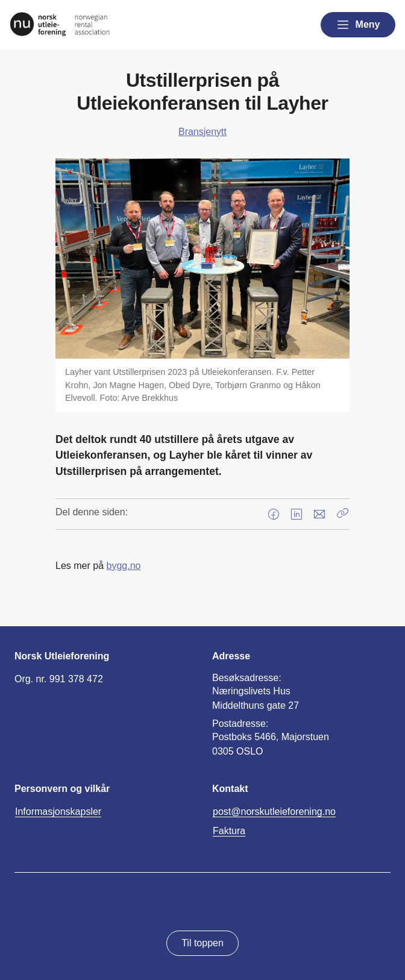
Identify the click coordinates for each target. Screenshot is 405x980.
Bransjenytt (202, 132)
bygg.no (123, 566)
